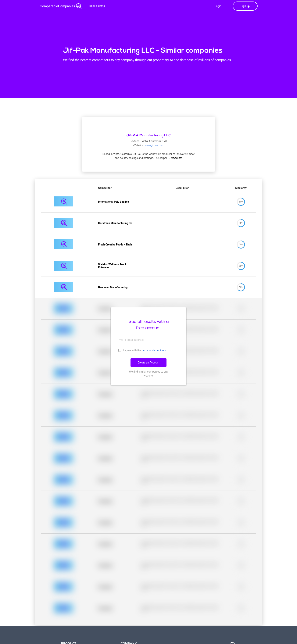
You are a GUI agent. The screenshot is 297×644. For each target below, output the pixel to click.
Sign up (245, 6)
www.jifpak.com (154, 145)
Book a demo (97, 6)
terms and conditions (154, 350)
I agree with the (143, 350)
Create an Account (149, 363)
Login (218, 6)
